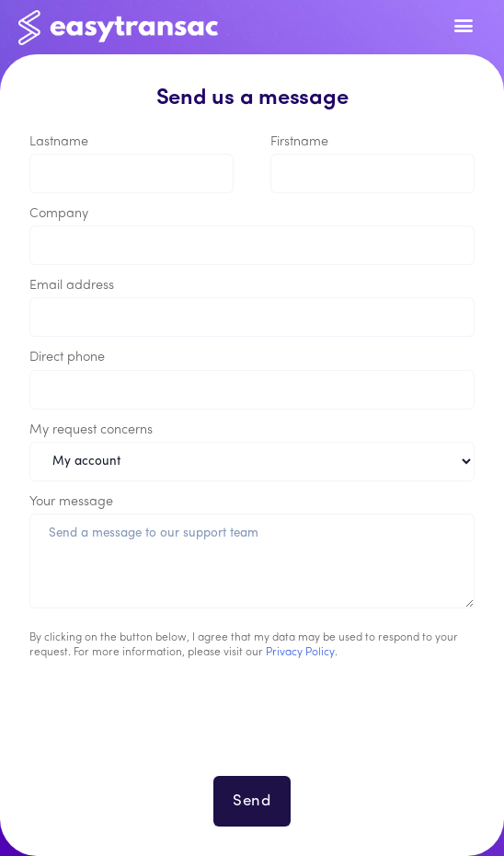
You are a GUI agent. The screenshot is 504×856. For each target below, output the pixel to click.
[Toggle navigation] (463, 28)
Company (59, 214)
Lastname (59, 142)
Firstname (299, 142)
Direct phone (67, 358)
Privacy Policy (300, 653)
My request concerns (91, 430)
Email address (72, 286)
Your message (71, 502)
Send (252, 801)
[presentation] (252, 729)
